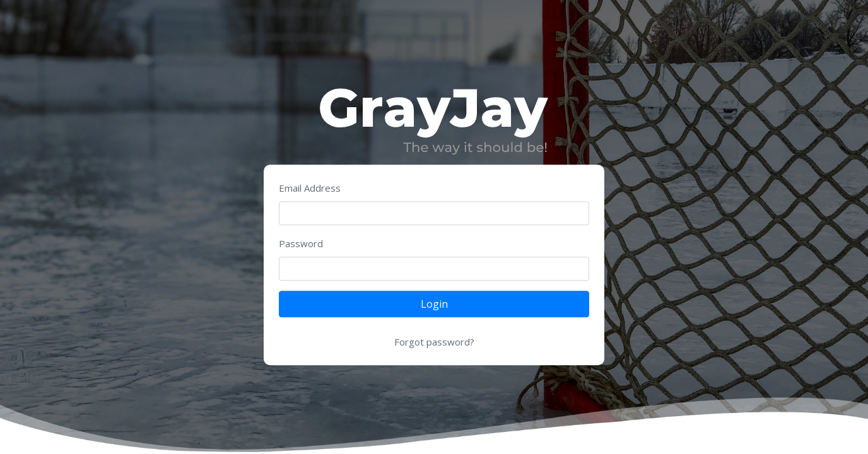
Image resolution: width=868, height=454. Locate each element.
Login (434, 305)
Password (301, 244)
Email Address (310, 189)
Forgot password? (434, 342)
